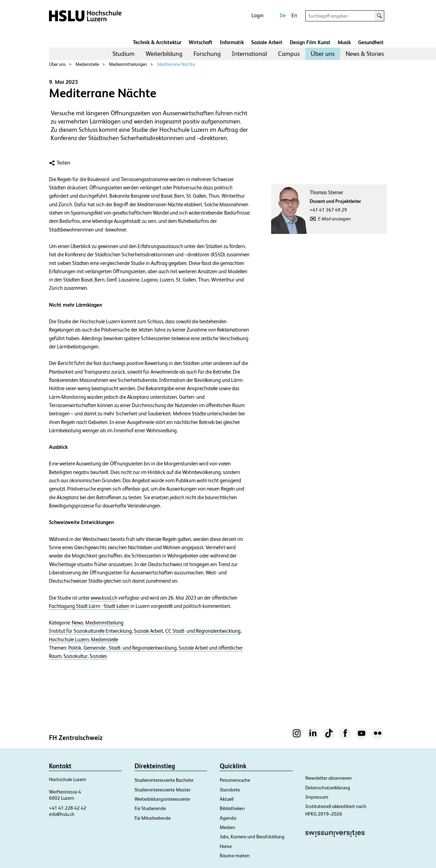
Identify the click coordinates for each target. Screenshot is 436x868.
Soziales (98, 656)
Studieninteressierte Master (162, 790)
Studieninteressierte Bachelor (164, 780)
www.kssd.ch (103, 598)
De (283, 15)
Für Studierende (150, 808)
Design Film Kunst (310, 42)
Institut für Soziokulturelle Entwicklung (90, 631)
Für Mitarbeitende (153, 818)
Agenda (228, 818)
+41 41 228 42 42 (68, 808)
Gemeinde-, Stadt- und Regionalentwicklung (130, 648)
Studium (123, 54)
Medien (227, 827)
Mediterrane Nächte (176, 64)
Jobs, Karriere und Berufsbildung (252, 837)
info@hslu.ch (62, 814)
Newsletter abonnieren (329, 778)
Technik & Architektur (157, 42)
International (249, 54)
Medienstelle (87, 64)
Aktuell (227, 799)
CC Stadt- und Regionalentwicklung (203, 631)
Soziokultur (76, 656)
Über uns (323, 54)
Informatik (232, 42)
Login (257, 15)
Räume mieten (235, 856)
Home (226, 846)
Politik (75, 648)
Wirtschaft (201, 42)
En (294, 15)
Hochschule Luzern (69, 640)
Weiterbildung (164, 54)
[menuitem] (123, 54)
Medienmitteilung (104, 623)
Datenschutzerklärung (328, 788)
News (77, 623)
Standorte (230, 790)
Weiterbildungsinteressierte (162, 799)
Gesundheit (371, 42)
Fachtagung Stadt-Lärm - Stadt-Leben (89, 606)
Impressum (317, 797)
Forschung (207, 54)
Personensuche (235, 780)
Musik (344, 42)
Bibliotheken (232, 808)
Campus (289, 54)
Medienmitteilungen (128, 64)
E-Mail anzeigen (334, 219)
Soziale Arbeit (267, 42)
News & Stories (365, 54)
